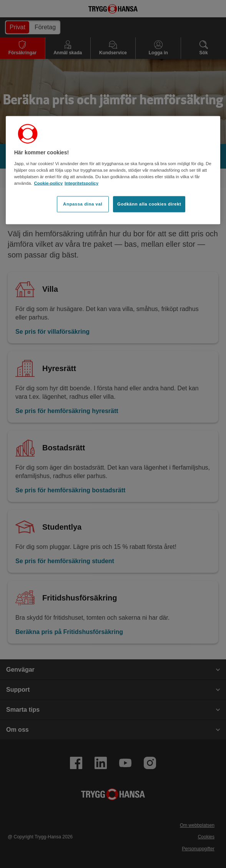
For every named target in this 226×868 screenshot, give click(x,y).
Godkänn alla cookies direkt (149, 204)
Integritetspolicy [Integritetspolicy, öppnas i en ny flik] (81, 183)
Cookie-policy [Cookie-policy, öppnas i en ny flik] (49, 183)
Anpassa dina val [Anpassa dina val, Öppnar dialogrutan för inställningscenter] (83, 204)
